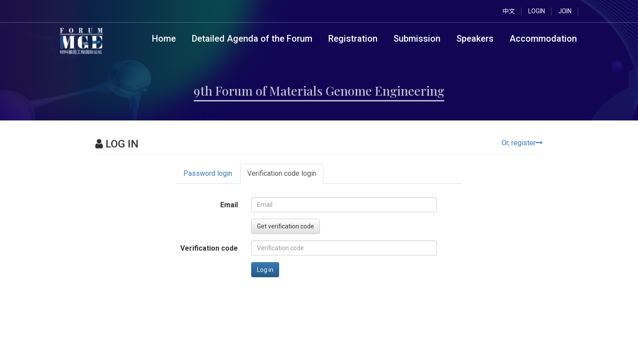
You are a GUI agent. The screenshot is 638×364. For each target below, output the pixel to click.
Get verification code (286, 226)
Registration (353, 39)
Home (164, 39)
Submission (417, 39)
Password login (208, 173)
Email (229, 205)
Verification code (209, 248)
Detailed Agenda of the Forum (252, 39)
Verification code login (282, 173)
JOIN (565, 11)
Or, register (522, 143)
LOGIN (537, 11)
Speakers (475, 39)
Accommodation (543, 39)
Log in (265, 270)
